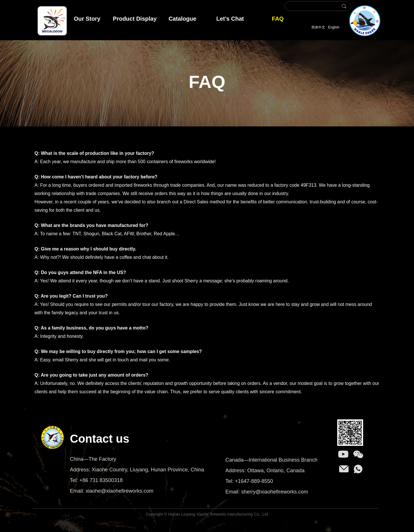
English (334, 27)
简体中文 (318, 27)
